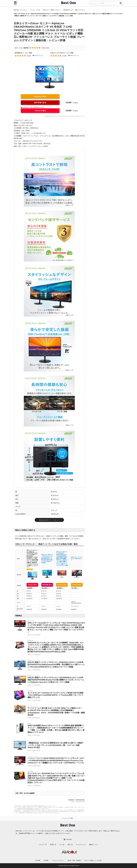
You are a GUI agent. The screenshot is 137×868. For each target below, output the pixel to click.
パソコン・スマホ (35, 10)
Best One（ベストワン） (21, 10)
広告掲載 (46, 860)
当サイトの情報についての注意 (93, 860)
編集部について (93, 845)
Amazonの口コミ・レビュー (49, 520)
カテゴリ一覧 (43, 845)
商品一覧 (70, 845)
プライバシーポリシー (58, 860)
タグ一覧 (62, 845)
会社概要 (38, 860)
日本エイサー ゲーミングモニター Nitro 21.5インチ (77, 559)
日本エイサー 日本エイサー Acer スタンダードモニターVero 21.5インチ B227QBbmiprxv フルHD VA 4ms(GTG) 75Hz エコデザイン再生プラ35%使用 (47, 559)
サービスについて (81, 845)
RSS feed (69, 839)
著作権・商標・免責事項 (74, 860)
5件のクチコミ (74, 55)
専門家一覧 (53, 845)
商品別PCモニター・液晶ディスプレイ (74, 10)
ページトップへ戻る (67, 818)
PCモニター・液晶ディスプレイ (52, 10)
